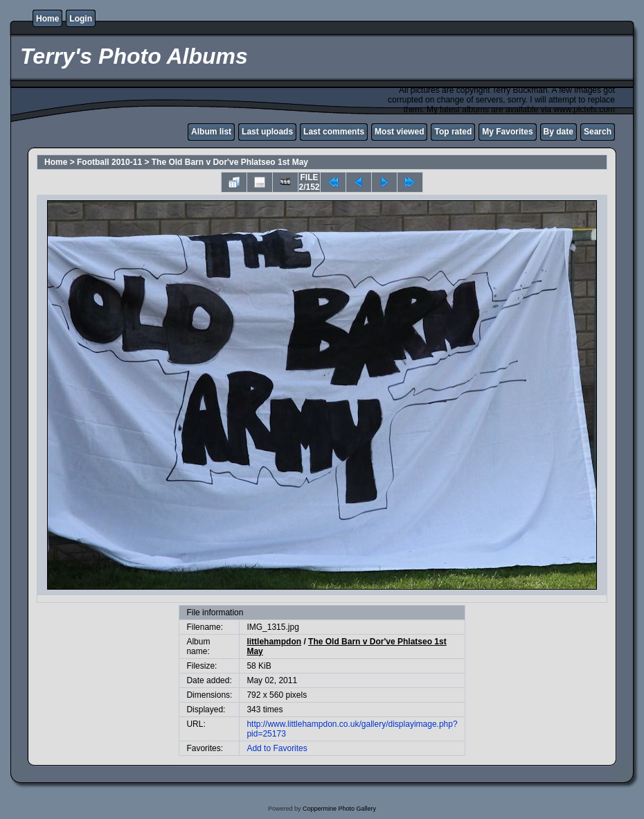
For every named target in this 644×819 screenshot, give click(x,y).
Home (47, 19)
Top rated (453, 132)
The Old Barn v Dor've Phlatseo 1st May (230, 162)
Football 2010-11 (109, 162)
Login (81, 19)
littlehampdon (274, 642)
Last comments (334, 132)
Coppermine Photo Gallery (339, 809)
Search (598, 132)
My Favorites (507, 132)
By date (558, 132)
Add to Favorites (277, 748)
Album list (211, 132)
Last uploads (267, 132)
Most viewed (399, 132)
